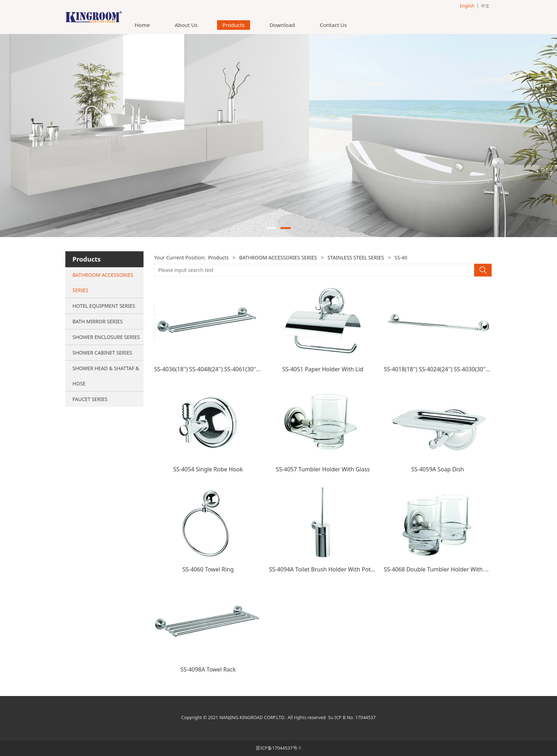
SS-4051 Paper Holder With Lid (323, 369)
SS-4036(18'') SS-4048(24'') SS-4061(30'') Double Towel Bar (230, 369)
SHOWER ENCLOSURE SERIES (106, 337)
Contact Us (333, 25)
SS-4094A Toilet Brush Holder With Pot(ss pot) (329, 569)
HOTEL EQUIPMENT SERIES (104, 306)
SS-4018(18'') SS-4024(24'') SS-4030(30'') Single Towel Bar (458, 369)
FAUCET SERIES (90, 399)
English (467, 6)
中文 (485, 6)
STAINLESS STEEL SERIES (356, 258)
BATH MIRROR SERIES (98, 321)
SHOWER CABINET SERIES (102, 353)
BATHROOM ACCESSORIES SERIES (103, 283)
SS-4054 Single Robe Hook (208, 469)
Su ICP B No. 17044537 (352, 717)
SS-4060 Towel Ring (208, 569)
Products (233, 25)
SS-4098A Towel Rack (208, 669)
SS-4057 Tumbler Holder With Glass (323, 469)
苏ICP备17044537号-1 (278, 748)
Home (142, 25)
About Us (186, 25)
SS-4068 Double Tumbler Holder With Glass (441, 569)
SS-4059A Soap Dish (438, 469)
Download (282, 25)
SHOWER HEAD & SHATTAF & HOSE (106, 376)
